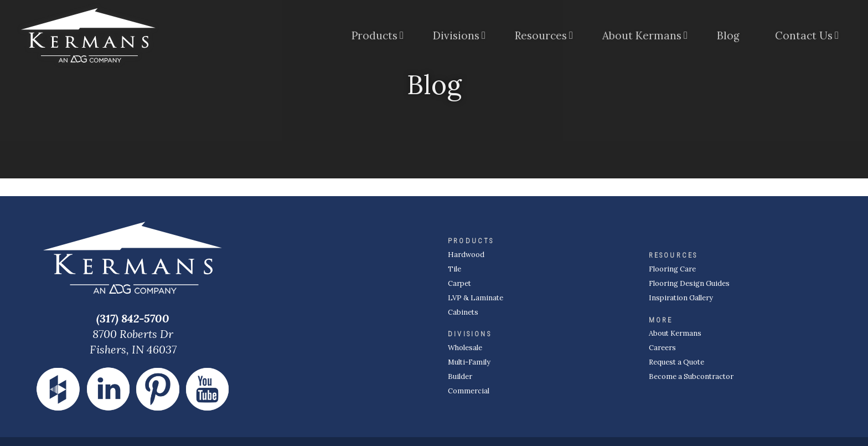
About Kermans (642, 35)
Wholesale (465, 348)
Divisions (456, 35)
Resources (541, 35)
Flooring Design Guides (689, 283)
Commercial (469, 391)
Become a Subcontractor (691, 376)
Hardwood (466, 255)
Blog (728, 35)
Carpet (459, 283)
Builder (460, 376)
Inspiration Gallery (681, 298)
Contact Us (804, 35)
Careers (662, 348)
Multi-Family (469, 362)
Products (374, 35)
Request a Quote (676, 362)
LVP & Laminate (476, 298)
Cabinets (463, 312)
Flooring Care (672, 269)
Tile (454, 269)
